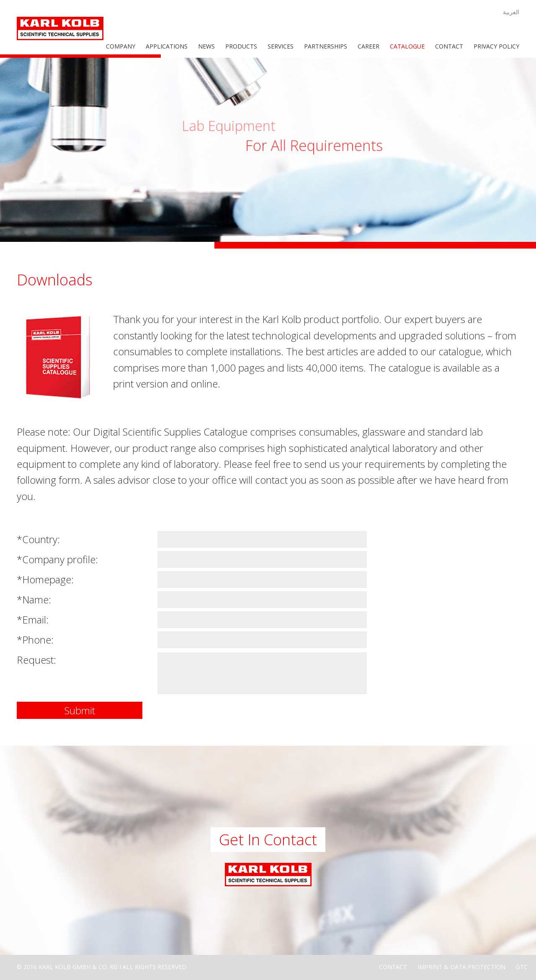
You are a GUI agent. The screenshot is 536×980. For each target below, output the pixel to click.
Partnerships (326, 46)
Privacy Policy (496, 46)
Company (121, 46)
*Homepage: (45, 579)
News (206, 46)
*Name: (34, 599)
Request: (36, 660)
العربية (511, 12)
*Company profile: (57, 559)
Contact (449, 46)
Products (241, 46)
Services (281, 46)
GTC (522, 967)
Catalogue (407, 46)
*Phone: (35, 640)
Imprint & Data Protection (461, 967)
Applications (167, 46)
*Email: (33, 620)
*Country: (38, 539)
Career (368, 46)
